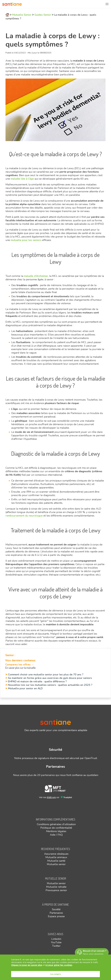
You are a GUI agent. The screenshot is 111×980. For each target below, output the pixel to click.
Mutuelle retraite (56, 887)
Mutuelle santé (56, 861)
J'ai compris (55, 974)
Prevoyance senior (56, 890)
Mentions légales (56, 831)
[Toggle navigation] (107, 4)
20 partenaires (46, 775)
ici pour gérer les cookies (59, 965)
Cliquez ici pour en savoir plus (27, 965)
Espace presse (56, 916)
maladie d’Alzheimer (36, 276)
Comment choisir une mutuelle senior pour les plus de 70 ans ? (46, 675)
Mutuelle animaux (56, 857)
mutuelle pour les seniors (26, 240)
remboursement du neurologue (24, 516)
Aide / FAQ (56, 835)
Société (56, 909)
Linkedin (56, 939)
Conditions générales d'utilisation (56, 824)
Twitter (56, 946)
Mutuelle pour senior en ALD (25, 688)
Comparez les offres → (20, 665)
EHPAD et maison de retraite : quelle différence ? (37, 681)
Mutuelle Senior (22, 15)
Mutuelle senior (56, 864)
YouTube (56, 942)
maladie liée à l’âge (22, 179)
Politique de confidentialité (56, 828)
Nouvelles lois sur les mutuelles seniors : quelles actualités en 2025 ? (50, 685)
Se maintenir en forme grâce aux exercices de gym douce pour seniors (50, 678)
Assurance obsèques (56, 854)
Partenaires (56, 913)
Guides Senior (43, 15)
